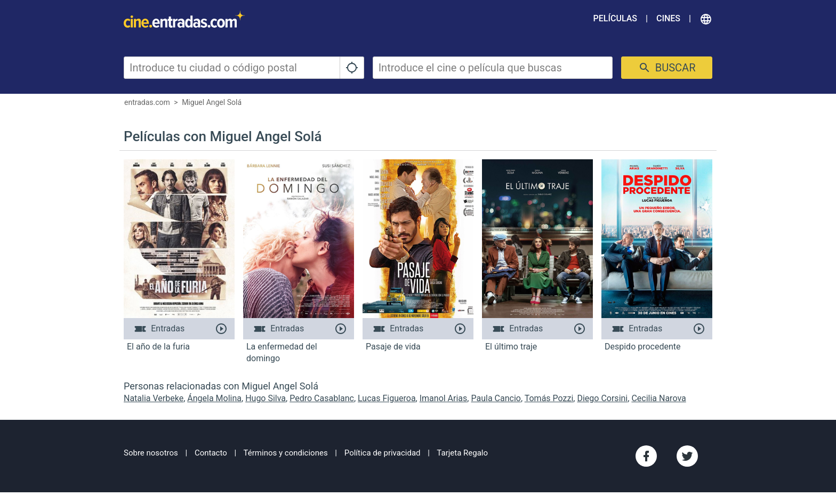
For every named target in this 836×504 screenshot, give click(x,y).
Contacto (211, 453)
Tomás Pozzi (549, 398)
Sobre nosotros (151, 453)
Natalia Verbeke (154, 398)
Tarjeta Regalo (462, 453)
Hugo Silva (266, 398)
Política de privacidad (383, 453)
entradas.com (147, 102)
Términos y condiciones (286, 453)
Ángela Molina (214, 398)
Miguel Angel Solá (212, 102)
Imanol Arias (444, 398)
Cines (668, 18)
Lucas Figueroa (387, 398)
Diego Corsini (602, 398)
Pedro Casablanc (322, 398)
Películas (615, 18)
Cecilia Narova (658, 398)
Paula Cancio (496, 398)
